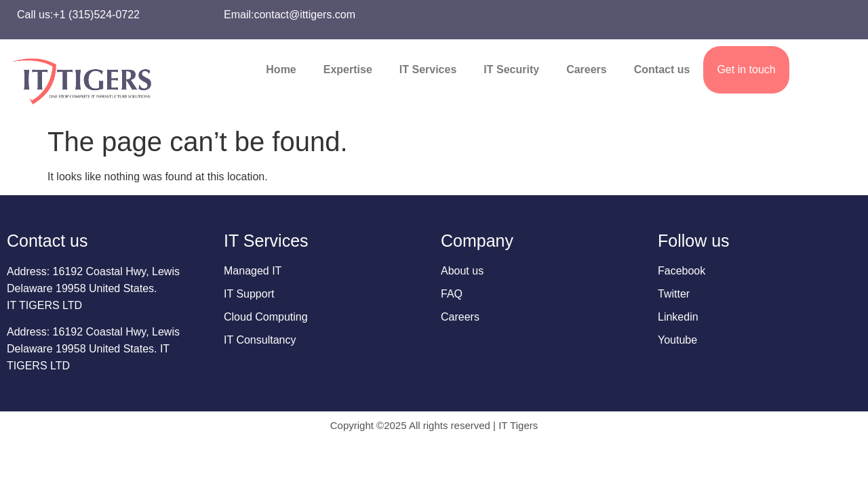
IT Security (511, 69)
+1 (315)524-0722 (96, 15)
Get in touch (746, 69)
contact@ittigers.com (304, 15)
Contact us (662, 69)
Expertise (348, 69)
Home (281, 69)
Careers (587, 69)
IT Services (428, 69)
